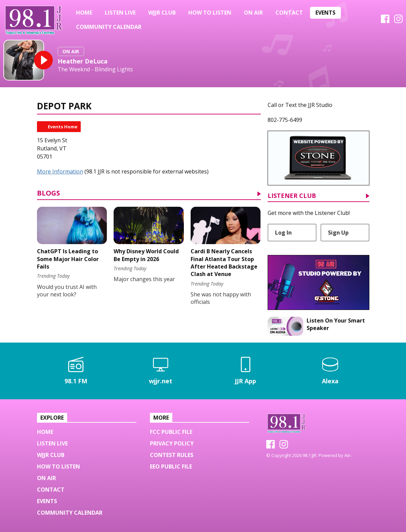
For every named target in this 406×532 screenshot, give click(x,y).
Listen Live (120, 13)
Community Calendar (109, 27)
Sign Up (338, 233)
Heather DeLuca (83, 61)
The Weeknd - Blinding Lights (95, 69)
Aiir (347, 455)
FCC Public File (171, 432)
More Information (60, 171)
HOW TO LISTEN (210, 13)
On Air (253, 13)
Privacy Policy (172, 443)
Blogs (49, 194)
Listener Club (292, 196)
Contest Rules (172, 455)
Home (84, 13)
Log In (283, 233)
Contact (289, 13)
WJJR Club (162, 13)
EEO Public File (171, 466)
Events (325, 13)
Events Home (63, 127)
